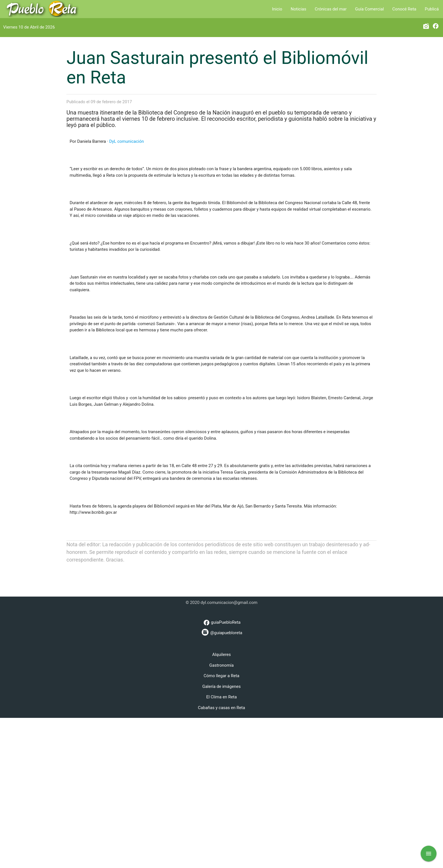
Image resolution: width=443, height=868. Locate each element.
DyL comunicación (126, 292)
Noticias (298, 9)
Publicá (432, 9)
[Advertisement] (221, 726)
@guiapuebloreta (222, 782)
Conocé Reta (404, 9)
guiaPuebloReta (221, 773)
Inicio (277, 9)
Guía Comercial (370, 9)
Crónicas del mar (331, 9)
